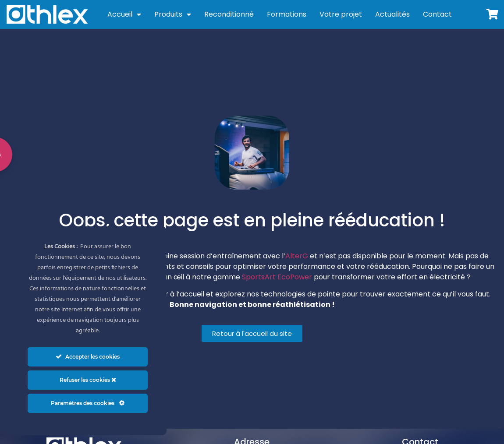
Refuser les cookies (88, 380)
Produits (173, 14)
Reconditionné (229, 14)
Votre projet (341, 14)
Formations (287, 14)
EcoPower (295, 277)
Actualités (392, 14)
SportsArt (259, 277)
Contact (437, 14)
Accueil (124, 14)
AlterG (297, 256)
